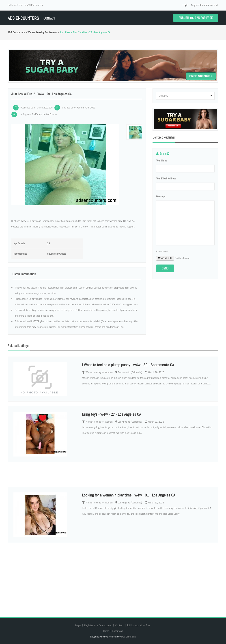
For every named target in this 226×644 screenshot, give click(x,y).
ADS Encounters (23, 18)
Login (185, 5)
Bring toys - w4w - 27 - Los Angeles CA (111, 414)
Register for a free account (205, 5)
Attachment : (163, 251)
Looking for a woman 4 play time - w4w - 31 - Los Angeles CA (129, 495)
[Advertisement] (113, 576)
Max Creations (128, 637)
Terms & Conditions (113, 631)
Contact (49, 18)
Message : (161, 196)
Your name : (162, 161)
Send (165, 268)
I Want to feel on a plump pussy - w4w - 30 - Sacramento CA (128, 365)
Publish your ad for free (196, 18)
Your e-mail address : (167, 179)
